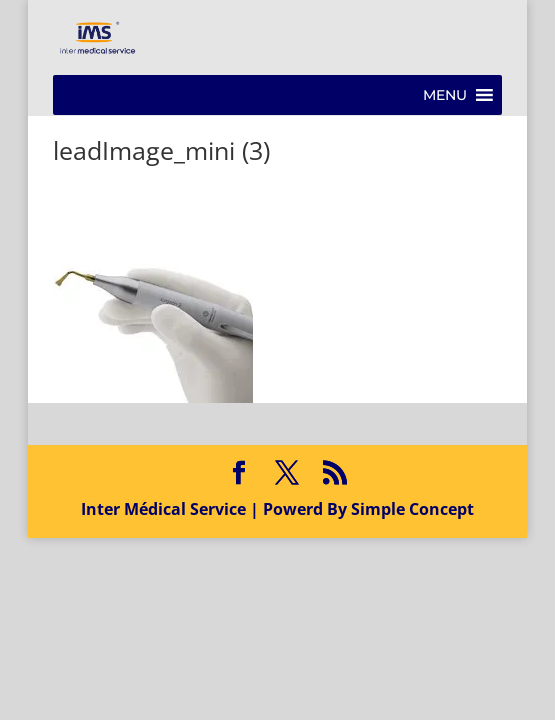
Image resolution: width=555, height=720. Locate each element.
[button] (445, 95)
